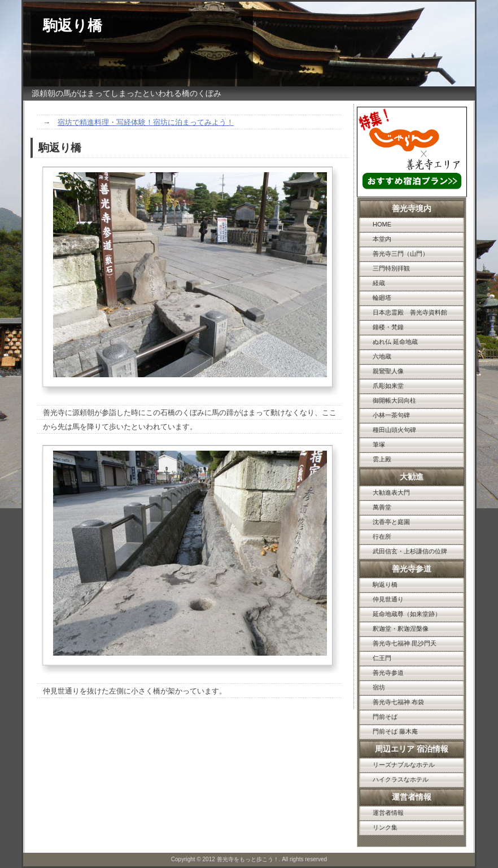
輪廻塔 (382, 298)
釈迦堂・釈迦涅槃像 (401, 629)
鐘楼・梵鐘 (388, 327)
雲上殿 (382, 459)
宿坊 (379, 687)
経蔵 (379, 283)
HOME (382, 224)
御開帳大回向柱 (394, 400)
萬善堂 (382, 507)
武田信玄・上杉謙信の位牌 (410, 551)
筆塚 (379, 444)
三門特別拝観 (391, 268)
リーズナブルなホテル (404, 765)
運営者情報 (388, 813)
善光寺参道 (388, 673)
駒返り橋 (385, 585)
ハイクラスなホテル (401, 779)
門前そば (385, 717)
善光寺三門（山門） (401, 254)
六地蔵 (382, 356)
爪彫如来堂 (388, 386)
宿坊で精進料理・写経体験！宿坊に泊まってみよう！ (146, 122)
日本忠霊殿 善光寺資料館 (410, 312)
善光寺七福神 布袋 (398, 702)
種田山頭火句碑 (394, 430)
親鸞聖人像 (388, 371)
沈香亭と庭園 (391, 522)
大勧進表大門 (391, 492)
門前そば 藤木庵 (395, 731)
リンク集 (385, 827)
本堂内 (382, 239)
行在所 (382, 536)
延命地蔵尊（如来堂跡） (407, 614)
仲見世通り (388, 599)
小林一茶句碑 (391, 415)
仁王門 (382, 658)
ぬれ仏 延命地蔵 (395, 342)
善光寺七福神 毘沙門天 (405, 643)
